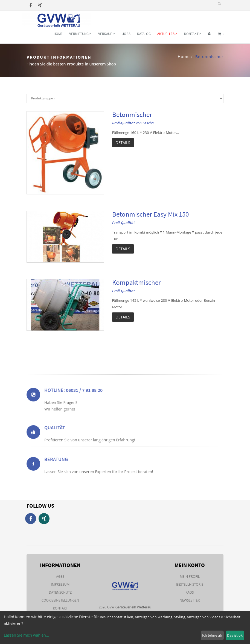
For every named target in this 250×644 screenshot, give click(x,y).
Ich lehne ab (212, 635)
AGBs (60, 577)
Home (58, 34)
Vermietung (80, 34)
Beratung (56, 469)
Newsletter (190, 600)
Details (123, 143)
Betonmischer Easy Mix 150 (150, 214)
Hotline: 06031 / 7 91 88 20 (73, 404)
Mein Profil (190, 577)
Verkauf (107, 34)
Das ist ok (235, 635)
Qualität (55, 438)
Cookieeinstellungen (60, 600)
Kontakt (192, 34)
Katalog (144, 34)
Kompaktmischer (136, 282)
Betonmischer (132, 114)
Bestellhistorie (190, 584)
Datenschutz (60, 592)
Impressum (60, 584)
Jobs (126, 34)
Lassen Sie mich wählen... (26, 635)
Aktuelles (167, 34)
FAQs (190, 592)
